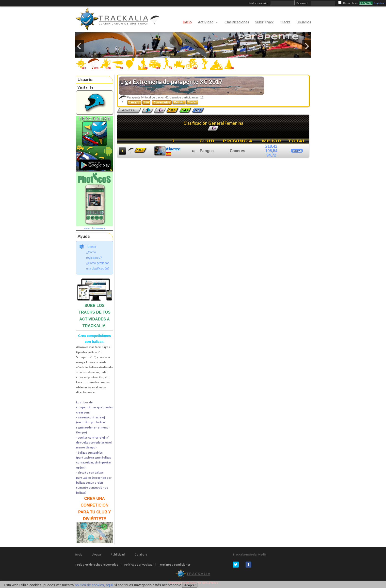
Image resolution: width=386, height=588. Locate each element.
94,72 (271, 155)
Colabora (141, 554)
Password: (303, 3)
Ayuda (96, 554)
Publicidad (118, 554)
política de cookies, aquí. (94, 585)
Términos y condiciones (174, 564)
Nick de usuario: (259, 3)
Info (146, 102)
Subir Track (264, 22)
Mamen (173, 149)
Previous (80, 46)
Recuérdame (351, 3)
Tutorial (91, 247)
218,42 (271, 146)
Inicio (187, 22)
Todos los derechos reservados (96, 564)
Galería (179, 102)
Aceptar (190, 585)
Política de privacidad (138, 564)
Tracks (285, 22)
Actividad (206, 22)
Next (306, 46)
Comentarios (162, 102)
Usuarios (304, 22)
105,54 (271, 151)
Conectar (366, 3)
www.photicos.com (95, 228)
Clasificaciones (237, 22)
